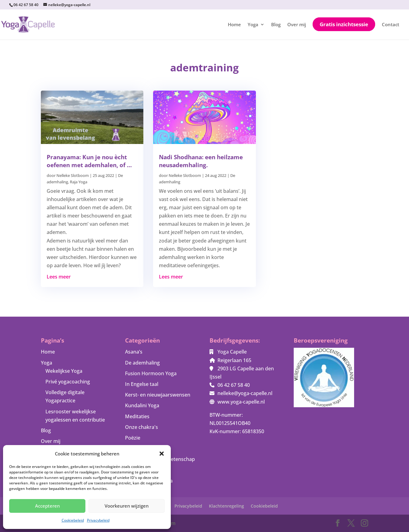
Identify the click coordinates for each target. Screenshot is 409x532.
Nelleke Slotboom (73, 175)
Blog (276, 25)
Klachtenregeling (226, 506)
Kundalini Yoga (142, 405)
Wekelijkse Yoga (64, 371)
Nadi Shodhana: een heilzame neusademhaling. (201, 161)
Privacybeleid (98, 520)
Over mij (297, 25)
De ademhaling (142, 363)
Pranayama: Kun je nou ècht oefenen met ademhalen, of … (89, 161)
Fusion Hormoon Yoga (151, 373)
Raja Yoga (79, 182)
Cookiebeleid (73, 520)
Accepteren (47, 506)
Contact (391, 25)
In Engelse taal (142, 384)
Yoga (253, 25)
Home (234, 25)
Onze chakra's (142, 427)
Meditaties (137, 416)
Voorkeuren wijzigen (127, 506)
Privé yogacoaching (68, 382)
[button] (162, 454)
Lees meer (59, 277)
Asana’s (134, 352)
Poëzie (133, 438)
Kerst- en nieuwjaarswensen (158, 395)
